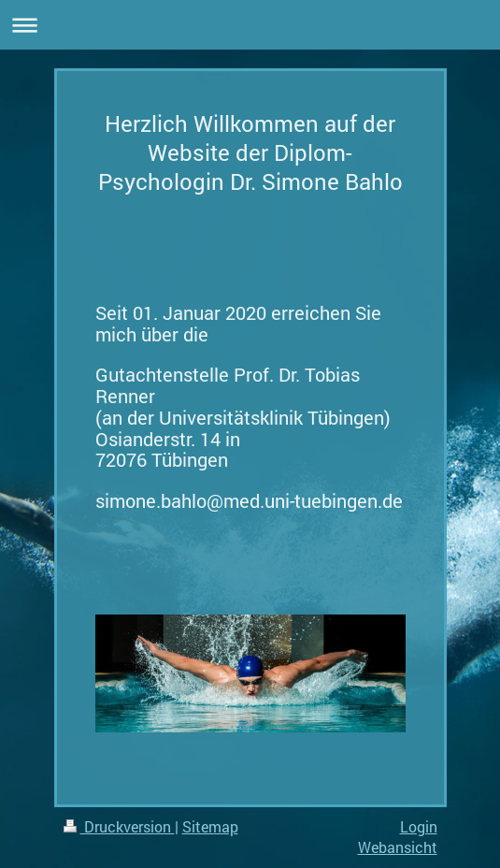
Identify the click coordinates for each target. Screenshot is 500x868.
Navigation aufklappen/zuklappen (250, 25)
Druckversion (119, 826)
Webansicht (398, 847)
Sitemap (210, 826)
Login (419, 826)
